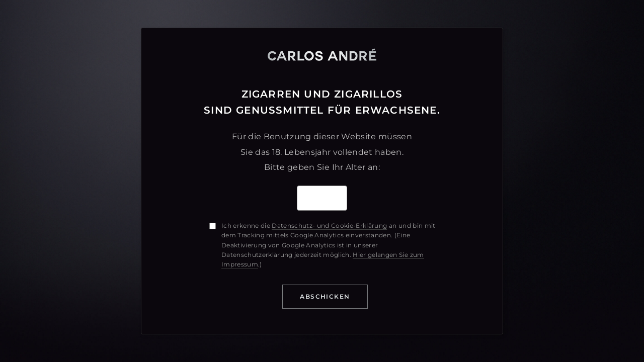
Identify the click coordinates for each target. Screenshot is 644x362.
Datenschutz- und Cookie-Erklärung (329, 225)
